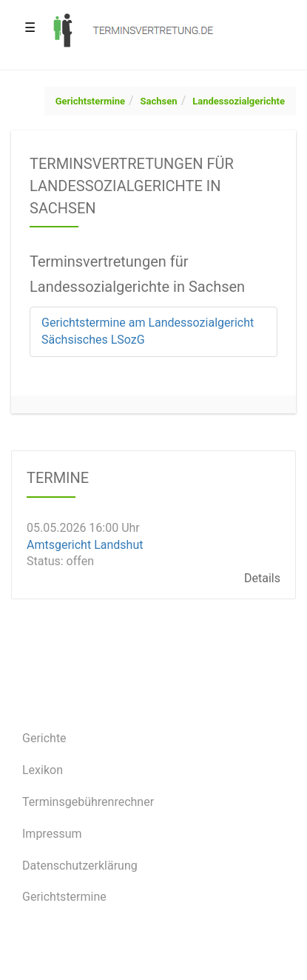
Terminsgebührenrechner (88, 802)
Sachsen (159, 101)
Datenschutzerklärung (80, 866)
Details (262, 578)
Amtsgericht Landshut (85, 544)
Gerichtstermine (90, 101)
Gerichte (44, 738)
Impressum (52, 834)
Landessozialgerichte (239, 101)
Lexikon (43, 770)
